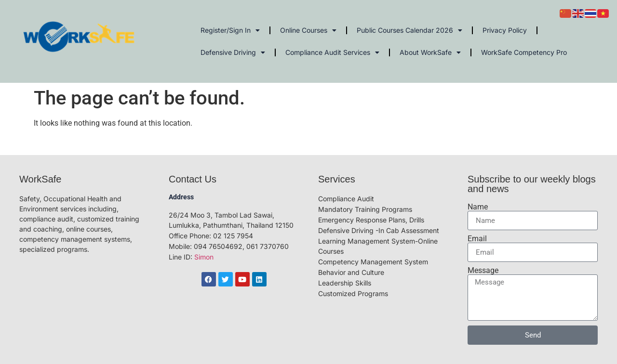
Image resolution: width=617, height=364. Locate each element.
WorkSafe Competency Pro (524, 52)
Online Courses (308, 30)
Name (478, 207)
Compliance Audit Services (332, 52)
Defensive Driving (233, 52)
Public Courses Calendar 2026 (409, 30)
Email (477, 239)
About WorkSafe (430, 52)
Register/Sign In (230, 30)
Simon (204, 257)
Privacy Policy (505, 30)
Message (483, 271)
